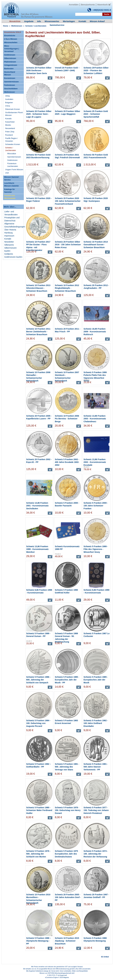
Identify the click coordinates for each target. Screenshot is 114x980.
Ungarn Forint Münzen (14, 170)
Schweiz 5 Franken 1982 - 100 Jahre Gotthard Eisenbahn (96, 723)
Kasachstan (10, 122)
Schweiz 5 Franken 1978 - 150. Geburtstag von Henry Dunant (68, 810)
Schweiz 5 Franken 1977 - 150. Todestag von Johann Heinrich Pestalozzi (96, 810)
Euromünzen (10, 78)
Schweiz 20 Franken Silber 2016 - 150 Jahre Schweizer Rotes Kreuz (68, 245)
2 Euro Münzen (11, 39)
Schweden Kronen (13, 144)
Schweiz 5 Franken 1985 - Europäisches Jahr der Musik (96, 680)
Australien (9, 99)
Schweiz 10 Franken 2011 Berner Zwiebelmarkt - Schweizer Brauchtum (38, 332)
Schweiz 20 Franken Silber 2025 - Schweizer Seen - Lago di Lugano (39, 114)
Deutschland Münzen (10, 73)
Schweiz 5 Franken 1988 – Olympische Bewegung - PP (39, 941)
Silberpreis (9, 245)
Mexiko (8, 125)
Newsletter (9, 242)
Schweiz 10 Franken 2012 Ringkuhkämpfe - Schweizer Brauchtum (67, 288)
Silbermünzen (10, 58)
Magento (66, 977)
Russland (9, 135)
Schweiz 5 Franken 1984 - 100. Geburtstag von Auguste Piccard (38, 723)
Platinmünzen (10, 62)
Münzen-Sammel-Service (12, 178)
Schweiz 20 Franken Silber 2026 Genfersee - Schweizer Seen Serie (39, 71)
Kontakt (8, 239)
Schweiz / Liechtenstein (10, 149)
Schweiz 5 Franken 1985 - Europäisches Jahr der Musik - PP (67, 680)
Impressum (9, 236)
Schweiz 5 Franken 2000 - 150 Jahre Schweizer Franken (96, 506)
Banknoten (9, 69)
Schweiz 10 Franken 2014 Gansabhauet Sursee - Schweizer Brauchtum (96, 245)
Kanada (8, 119)
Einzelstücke (10, 36)
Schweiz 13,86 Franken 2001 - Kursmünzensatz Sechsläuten (37, 506)
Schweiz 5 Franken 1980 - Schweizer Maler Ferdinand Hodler (39, 810)
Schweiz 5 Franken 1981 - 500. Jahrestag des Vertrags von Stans (67, 767)
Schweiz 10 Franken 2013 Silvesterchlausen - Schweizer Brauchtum (38, 288)
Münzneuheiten (11, 43)
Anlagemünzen (11, 65)
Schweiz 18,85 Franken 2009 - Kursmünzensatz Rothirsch (95, 332)
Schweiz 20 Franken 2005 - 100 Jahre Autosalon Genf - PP (68, 897)
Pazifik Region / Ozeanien (12, 140)
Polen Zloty (10, 132)
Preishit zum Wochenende (10, 197)
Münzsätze (12, 154)
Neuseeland (10, 128)
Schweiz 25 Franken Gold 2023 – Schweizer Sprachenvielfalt (96, 114)
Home (6, 26)
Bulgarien (9, 103)
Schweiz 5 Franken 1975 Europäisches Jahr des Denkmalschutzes (66, 854)
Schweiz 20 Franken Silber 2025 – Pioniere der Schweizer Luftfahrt (96, 71)
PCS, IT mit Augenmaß (60, 975)
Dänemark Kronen (13, 109)
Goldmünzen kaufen (13, 257)
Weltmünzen (17, 26)
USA (7, 173)
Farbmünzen (10, 85)
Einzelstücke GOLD (13, 32)
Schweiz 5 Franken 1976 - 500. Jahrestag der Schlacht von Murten (38, 854)
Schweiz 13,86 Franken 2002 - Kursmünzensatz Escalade (95, 462)
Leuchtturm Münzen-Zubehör (11, 185)
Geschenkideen (11, 89)
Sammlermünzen (11, 82)
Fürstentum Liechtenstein (13, 165)
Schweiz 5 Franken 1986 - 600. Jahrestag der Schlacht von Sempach (38, 680)
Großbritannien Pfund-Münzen (14, 114)
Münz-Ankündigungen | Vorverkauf (12, 49)
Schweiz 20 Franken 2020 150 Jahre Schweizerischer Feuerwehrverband (68, 201)
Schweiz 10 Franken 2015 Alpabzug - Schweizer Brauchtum (67, 941)
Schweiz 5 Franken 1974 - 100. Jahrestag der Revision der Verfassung (96, 854)
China (8, 106)
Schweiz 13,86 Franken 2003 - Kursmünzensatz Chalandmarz (95, 419)
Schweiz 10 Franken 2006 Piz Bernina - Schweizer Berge (67, 419)
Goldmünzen (10, 55)
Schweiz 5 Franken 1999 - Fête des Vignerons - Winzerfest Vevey (96, 549)
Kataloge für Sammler (9, 191)
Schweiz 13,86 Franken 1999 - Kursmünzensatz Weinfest (37, 549)
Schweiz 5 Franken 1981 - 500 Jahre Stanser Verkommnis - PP (96, 767)
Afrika (7, 96)
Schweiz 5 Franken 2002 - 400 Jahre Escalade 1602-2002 (67, 462)
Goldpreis (9, 254)
